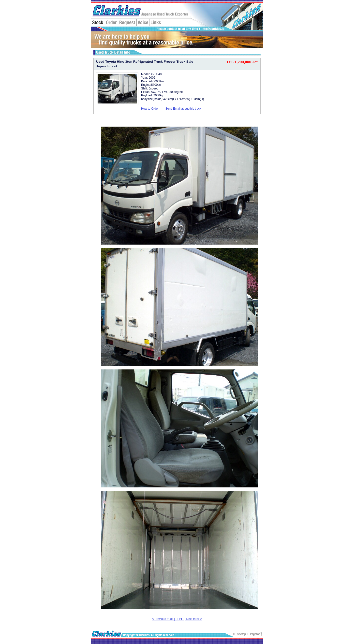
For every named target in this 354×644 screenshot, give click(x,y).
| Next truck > (193, 619)
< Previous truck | (164, 619)
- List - (180, 619)
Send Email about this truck (183, 109)
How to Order (150, 109)
